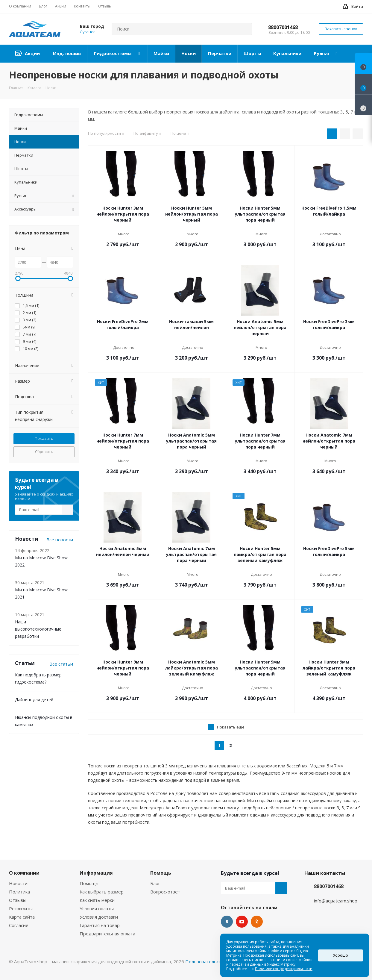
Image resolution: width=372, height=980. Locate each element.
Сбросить (44, 452)
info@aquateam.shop (336, 901)
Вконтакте (227, 922)
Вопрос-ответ (165, 892)
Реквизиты (21, 908)
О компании (24, 873)
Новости (18, 883)
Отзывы (18, 900)
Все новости (60, 540)
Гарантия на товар (100, 925)
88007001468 (283, 27)
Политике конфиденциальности (284, 969)
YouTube (242, 922)
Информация (96, 873)
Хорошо (341, 955)
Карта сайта (22, 917)
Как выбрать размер (102, 892)
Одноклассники (257, 922)
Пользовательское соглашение (219, 961)
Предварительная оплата (107, 934)
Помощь (89, 883)
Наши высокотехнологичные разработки (38, 629)
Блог (155, 883)
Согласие (19, 925)
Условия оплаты (97, 908)
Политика (19, 892)
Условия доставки (99, 917)
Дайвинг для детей (34, 700)
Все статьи (61, 664)
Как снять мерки (97, 900)
